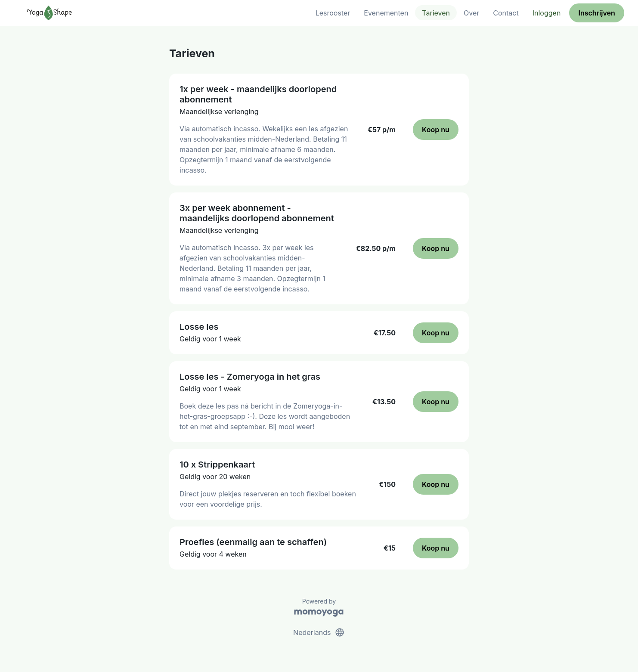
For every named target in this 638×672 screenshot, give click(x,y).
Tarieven (436, 13)
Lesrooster (333, 13)
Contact (506, 13)
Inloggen (547, 13)
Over (471, 13)
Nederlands (319, 632)
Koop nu (436, 130)
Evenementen (386, 13)
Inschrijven (597, 13)
